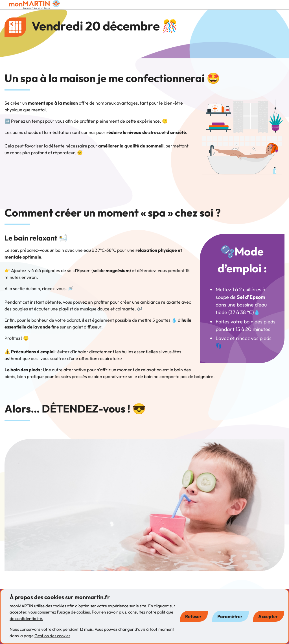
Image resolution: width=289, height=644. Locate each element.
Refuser (193, 616)
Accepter (268, 616)
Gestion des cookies (52, 636)
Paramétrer (230, 616)
